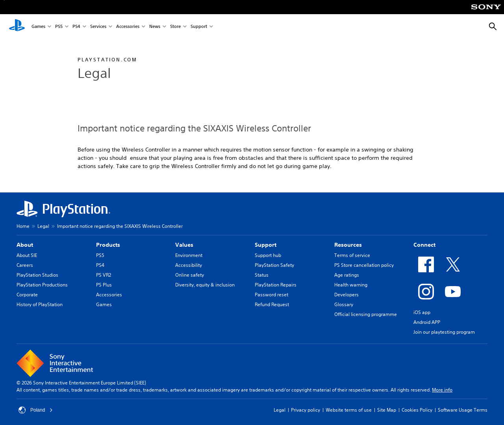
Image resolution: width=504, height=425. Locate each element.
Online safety (190, 275)
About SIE (27, 255)
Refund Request (272, 304)
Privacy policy (306, 410)
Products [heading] (108, 245)
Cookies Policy (417, 410)
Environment (189, 255)
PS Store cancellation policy (364, 265)
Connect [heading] (424, 245)
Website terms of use (349, 410)
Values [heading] (184, 245)
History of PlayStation (40, 304)
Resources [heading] (348, 245)
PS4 (76, 27)
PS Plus (104, 285)
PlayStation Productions (42, 285)
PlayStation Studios (37, 275)
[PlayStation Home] (17, 27)
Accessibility (189, 265)
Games (38, 27)
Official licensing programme (366, 314)
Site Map (387, 410)
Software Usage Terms (463, 410)
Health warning (351, 285)
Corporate (27, 295)
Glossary (344, 304)
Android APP (427, 322)
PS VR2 (104, 275)
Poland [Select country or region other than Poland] (36, 410)
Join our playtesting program (444, 332)
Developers (346, 295)
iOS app (422, 312)
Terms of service (352, 255)
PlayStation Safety (274, 265)
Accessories (128, 27)
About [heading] (25, 245)
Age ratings (347, 275)
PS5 (59, 27)
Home (23, 226)
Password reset (271, 295)
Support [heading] (266, 245)
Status (262, 275)
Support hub (268, 255)
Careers (25, 265)
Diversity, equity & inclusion (205, 285)
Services (98, 27)
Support (199, 27)
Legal (43, 226)
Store (175, 27)
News (155, 27)
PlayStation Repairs (276, 285)
